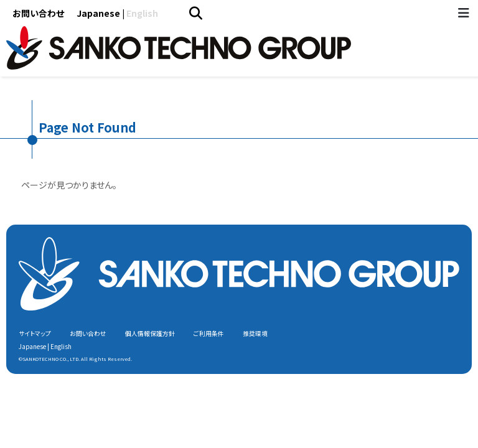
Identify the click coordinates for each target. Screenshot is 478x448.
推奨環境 (255, 334)
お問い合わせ (38, 13)
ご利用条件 (209, 334)
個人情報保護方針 (150, 334)
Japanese (98, 13)
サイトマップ (35, 334)
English (142, 13)
